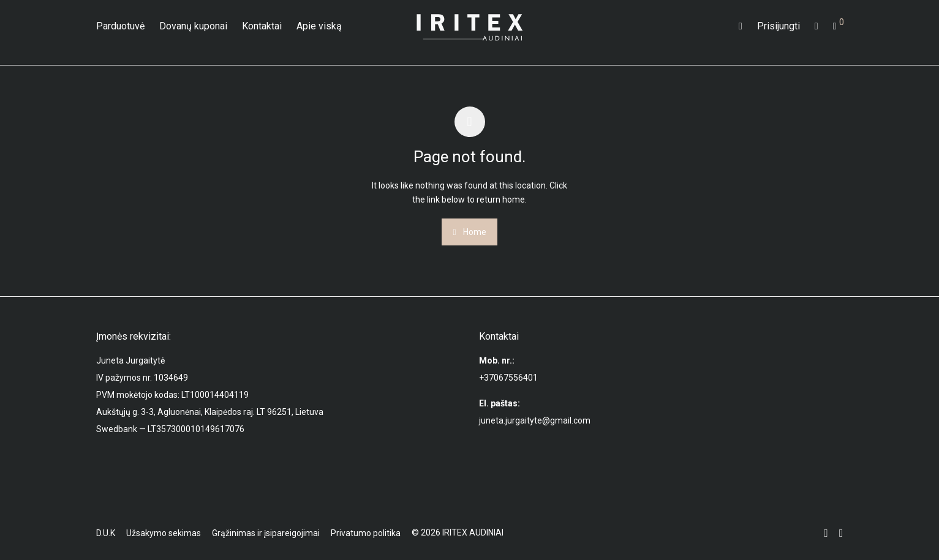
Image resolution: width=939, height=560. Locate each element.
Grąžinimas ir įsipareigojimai (266, 533)
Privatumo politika (366, 533)
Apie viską (319, 26)
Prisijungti (779, 26)
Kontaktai (262, 26)
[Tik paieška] (741, 26)
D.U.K (106, 533)
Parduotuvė (120, 26)
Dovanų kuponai (193, 26)
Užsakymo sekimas (164, 533)
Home (469, 232)
